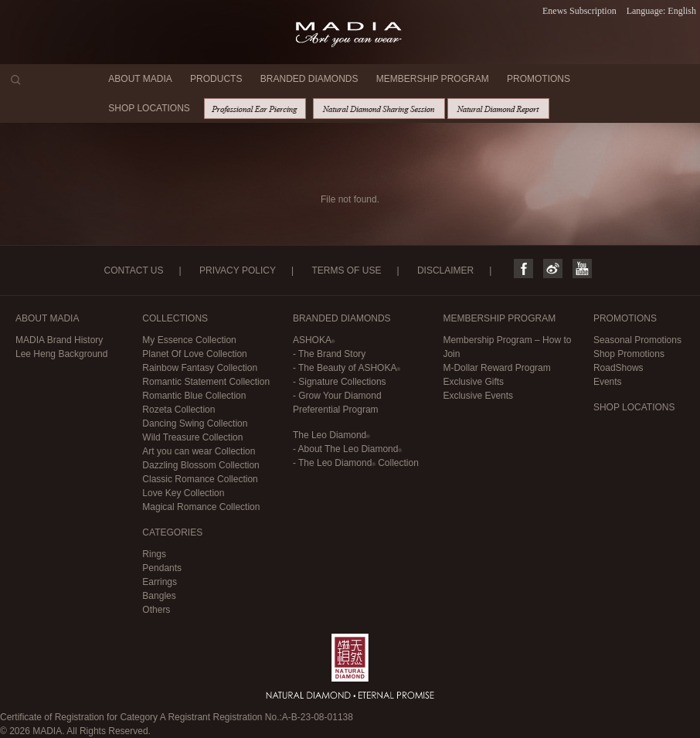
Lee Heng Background (61, 354)
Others (156, 610)
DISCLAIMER (445, 270)
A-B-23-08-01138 (318, 717)
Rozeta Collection (178, 410)
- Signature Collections (340, 382)
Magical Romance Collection (201, 507)
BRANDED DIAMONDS (309, 79)
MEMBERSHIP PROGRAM (433, 79)
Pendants (162, 568)
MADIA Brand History (59, 340)
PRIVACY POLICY (238, 270)
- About (347, 449)
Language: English (661, 11)
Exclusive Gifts (473, 382)
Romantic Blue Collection (194, 396)
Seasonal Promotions (637, 340)
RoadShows (618, 368)
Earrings (160, 582)
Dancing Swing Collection (195, 423)
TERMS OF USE (346, 270)
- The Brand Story (330, 354)
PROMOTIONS (539, 79)
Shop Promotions (629, 354)
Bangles (159, 596)
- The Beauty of (347, 368)
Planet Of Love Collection (194, 354)
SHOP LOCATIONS (149, 108)
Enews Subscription (579, 11)
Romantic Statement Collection (206, 382)
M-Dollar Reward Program (496, 368)
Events (608, 382)
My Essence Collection (189, 340)
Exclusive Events (478, 396)
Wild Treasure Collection (192, 437)
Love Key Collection (183, 493)
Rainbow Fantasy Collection (200, 368)
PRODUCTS (216, 79)
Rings (154, 554)
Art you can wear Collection (199, 451)
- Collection (356, 463)
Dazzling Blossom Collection (200, 465)
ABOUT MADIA (140, 79)
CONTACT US (134, 270)
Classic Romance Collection (200, 479)
